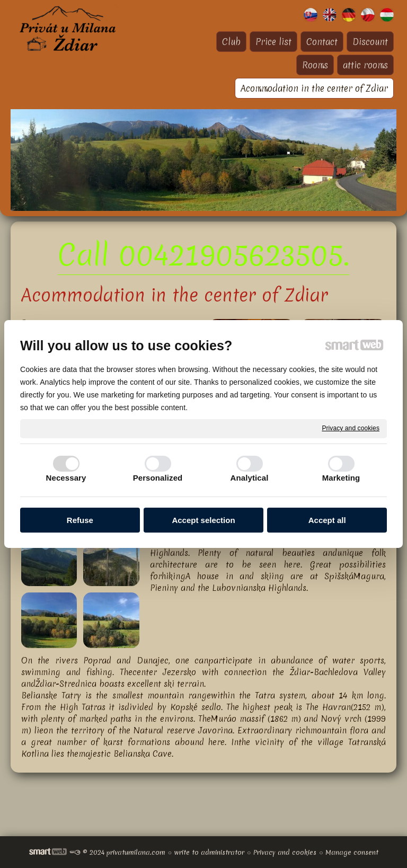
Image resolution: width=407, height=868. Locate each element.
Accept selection (203, 520)
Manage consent (352, 852)
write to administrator (209, 852)
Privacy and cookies (351, 428)
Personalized (158, 478)
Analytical (250, 478)
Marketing (341, 478)
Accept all (327, 520)
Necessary (66, 478)
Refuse (80, 520)
